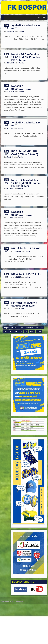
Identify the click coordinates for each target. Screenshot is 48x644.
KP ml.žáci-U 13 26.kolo (26, 248)
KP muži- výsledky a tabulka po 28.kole (24, 304)
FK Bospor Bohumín (15, 601)
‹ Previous (29, 328)
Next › (32, 331)
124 (16, 331)
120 (37, 328)
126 (26, 331)
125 (21, 331)
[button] (40, 17)
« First (21, 328)
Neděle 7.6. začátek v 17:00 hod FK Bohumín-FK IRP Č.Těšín (26, 183)
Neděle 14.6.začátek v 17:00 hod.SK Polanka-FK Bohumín (26, 57)
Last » (39, 331)
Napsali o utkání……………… (23, 213)
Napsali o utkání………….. (21, 87)
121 (42, 328)
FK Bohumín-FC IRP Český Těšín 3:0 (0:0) (25, 153)
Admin (21, 31)
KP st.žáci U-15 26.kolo (26, 274)
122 (6, 331)
